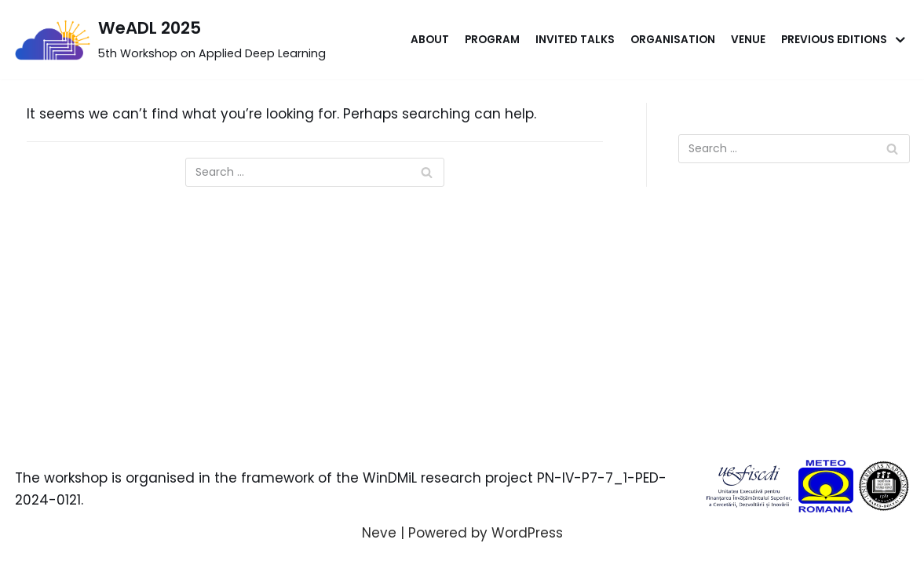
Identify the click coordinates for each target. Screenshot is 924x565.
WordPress (527, 533)
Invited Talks (575, 40)
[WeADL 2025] (170, 40)
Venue (748, 40)
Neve (379, 533)
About (430, 40)
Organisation (673, 40)
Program (492, 40)
